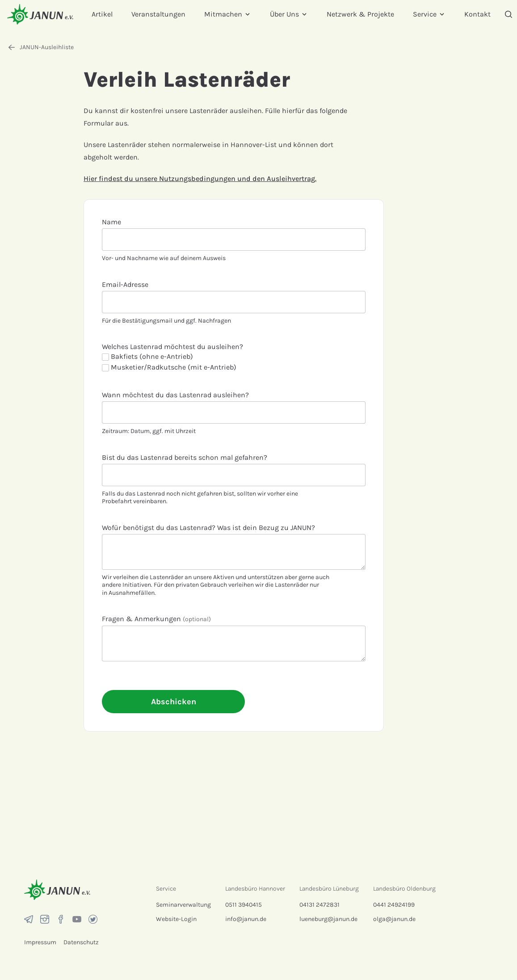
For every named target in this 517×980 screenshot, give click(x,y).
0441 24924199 (394, 905)
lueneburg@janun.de (328, 919)
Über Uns (289, 14)
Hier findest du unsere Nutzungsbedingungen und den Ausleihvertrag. (200, 179)
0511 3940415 (244, 905)
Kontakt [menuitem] (477, 14)
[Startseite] (40, 14)
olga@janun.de (394, 919)
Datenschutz (81, 942)
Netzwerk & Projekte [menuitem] (360, 14)
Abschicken (174, 702)
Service (429, 14)
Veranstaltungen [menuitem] (158, 14)
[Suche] (509, 14)
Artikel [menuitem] (102, 14)
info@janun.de (246, 919)
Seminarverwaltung (183, 905)
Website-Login (176, 919)
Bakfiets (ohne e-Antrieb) (147, 356)
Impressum (40, 942)
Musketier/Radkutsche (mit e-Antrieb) (169, 367)
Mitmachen (228, 14)
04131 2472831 (319, 905)
